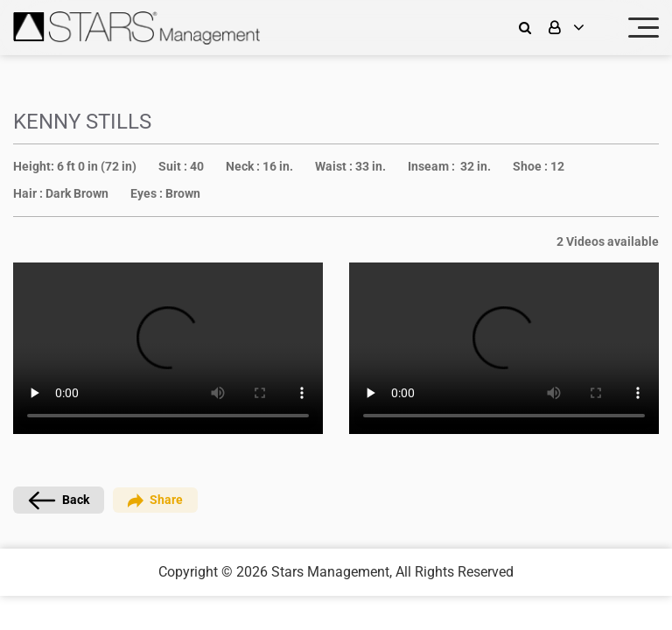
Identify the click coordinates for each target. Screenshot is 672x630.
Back (59, 500)
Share (155, 500)
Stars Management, (332, 572)
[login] (577, 28)
